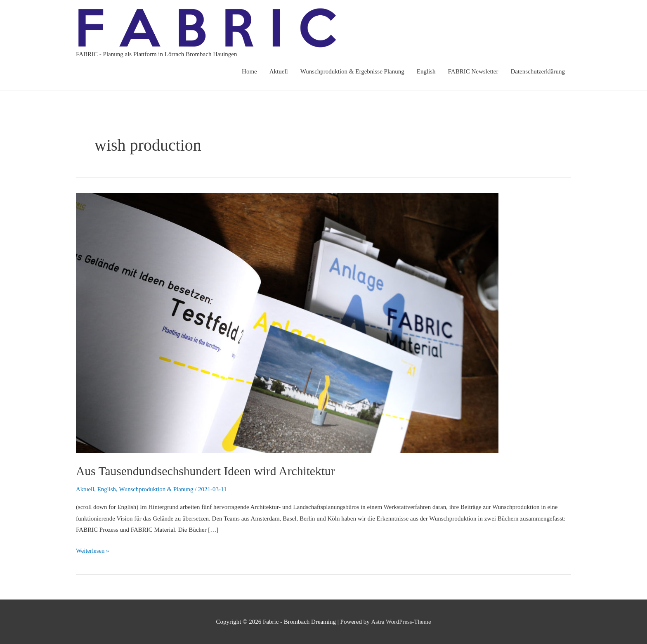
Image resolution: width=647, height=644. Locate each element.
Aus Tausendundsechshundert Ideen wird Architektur (207, 471)
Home (249, 71)
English (426, 71)
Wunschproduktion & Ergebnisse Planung (352, 71)
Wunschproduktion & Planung (157, 489)
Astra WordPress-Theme (401, 621)
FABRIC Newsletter (473, 71)
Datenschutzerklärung (538, 71)
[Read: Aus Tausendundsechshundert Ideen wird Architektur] (287, 322)
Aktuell (279, 71)
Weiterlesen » (93, 549)
